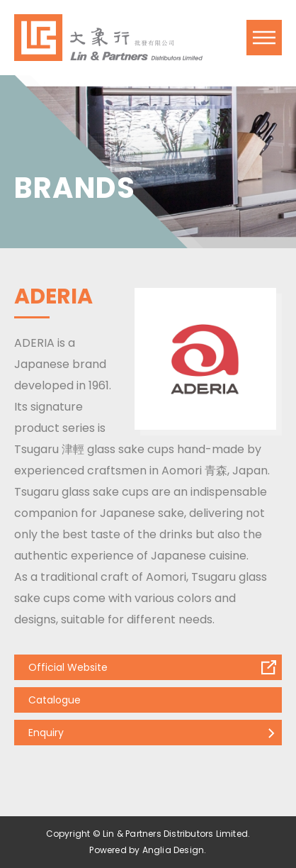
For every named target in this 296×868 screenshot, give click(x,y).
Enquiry (46, 733)
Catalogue (55, 700)
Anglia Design (173, 850)
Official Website (68, 667)
